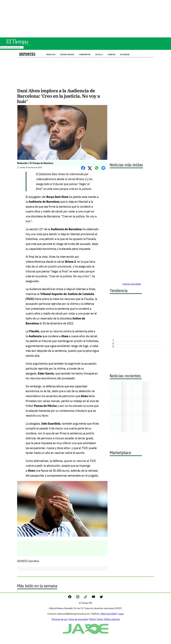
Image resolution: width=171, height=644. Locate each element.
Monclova (51, 55)
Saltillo (99, 55)
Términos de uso (59, 619)
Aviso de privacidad (78, 619)
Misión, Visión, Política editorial (105, 619)
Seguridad (125, 55)
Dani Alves (34, 561)
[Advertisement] (85, 19)
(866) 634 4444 (109, 614)
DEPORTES (27, 54)
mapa (121, 614)
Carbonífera (85, 55)
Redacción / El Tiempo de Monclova (35, 163)
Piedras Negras (67, 55)
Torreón (111, 55)
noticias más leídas (132, 284)
